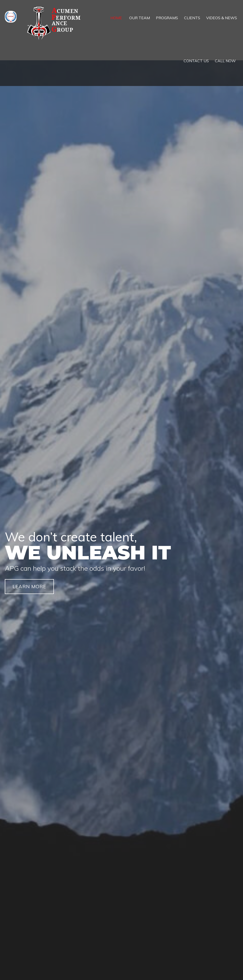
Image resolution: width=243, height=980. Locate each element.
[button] (29, 587)
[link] (116, 18)
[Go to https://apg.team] (57, 23)
